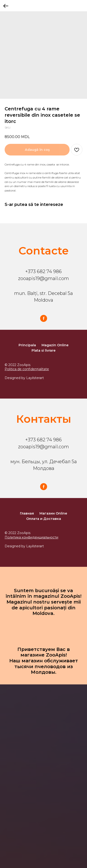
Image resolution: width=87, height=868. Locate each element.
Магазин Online (53, 513)
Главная (27, 513)
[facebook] (44, 318)
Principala (27, 345)
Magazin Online (55, 345)
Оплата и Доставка (44, 519)
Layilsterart (35, 378)
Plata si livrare (43, 350)
